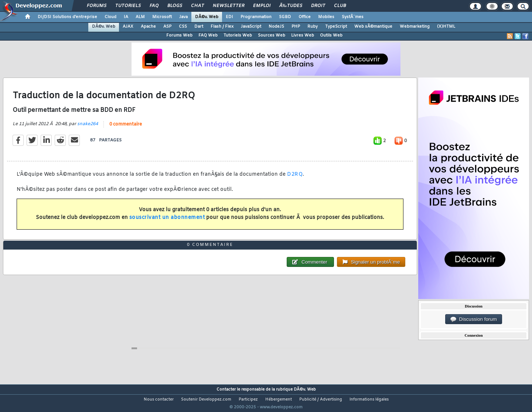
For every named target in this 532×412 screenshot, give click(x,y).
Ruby (313, 27)
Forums (97, 6)
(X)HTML (446, 27)
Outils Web (331, 35)
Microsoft (162, 17)
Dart (199, 27)
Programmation (256, 17)
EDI (229, 17)
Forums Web (179, 35)
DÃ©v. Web (207, 17)
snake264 (88, 128)
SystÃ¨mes (353, 17)
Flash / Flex (222, 27)
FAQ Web (208, 35)
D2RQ (295, 179)
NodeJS (276, 27)
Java (183, 17)
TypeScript (336, 27)
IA (126, 17)
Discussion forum (474, 319)
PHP (296, 27)
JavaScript (251, 27)
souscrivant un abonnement (167, 222)
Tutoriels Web (238, 35)
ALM (140, 17)
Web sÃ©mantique (373, 27)
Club (340, 6)
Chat (197, 6)
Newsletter (229, 6)
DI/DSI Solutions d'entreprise (67, 17)
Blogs (175, 6)
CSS (183, 27)
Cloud (110, 17)
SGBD (285, 17)
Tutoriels (128, 6)
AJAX (128, 27)
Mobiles (326, 17)
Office (305, 17)
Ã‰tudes (291, 6)
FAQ (154, 6)
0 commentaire (126, 129)
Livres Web (303, 35)
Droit (318, 6)
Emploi (262, 6)
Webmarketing (415, 27)
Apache (148, 27)
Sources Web (272, 35)
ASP (167, 27)
